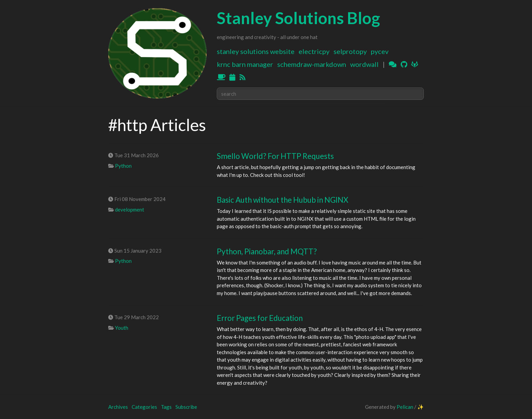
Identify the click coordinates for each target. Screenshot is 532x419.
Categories (144, 407)
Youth (122, 328)
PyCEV (380, 51)
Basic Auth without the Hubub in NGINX (282, 200)
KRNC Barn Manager (245, 64)
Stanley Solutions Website (256, 51)
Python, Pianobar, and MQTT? (267, 251)
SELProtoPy (350, 51)
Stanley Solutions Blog (298, 18)
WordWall (364, 64)
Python (123, 166)
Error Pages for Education (260, 318)
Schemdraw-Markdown (312, 64)
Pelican (405, 407)
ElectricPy (314, 51)
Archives (118, 407)
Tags (166, 407)
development (130, 209)
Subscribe (186, 407)
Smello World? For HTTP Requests (275, 156)
